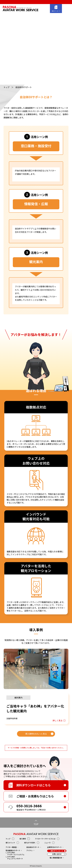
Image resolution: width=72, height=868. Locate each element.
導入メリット (10, 843)
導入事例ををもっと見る (36, 734)
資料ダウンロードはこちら (33, 785)
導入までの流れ (30, 843)
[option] (36, 686)
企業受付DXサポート (54, 847)
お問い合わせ (57, 854)
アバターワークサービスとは (45, 839)
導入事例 (23, 839)
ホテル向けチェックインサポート (15, 858)
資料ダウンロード (56, 11)
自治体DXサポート (33, 847)
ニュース (47, 843)
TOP (36, 824)
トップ (6, 87)
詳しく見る (58, 721)
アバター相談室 (11, 847)
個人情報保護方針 (56, 858)
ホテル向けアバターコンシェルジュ (16, 854)
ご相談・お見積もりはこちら (35, 796)
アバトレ (30, 850)
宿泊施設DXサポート (13, 850)
